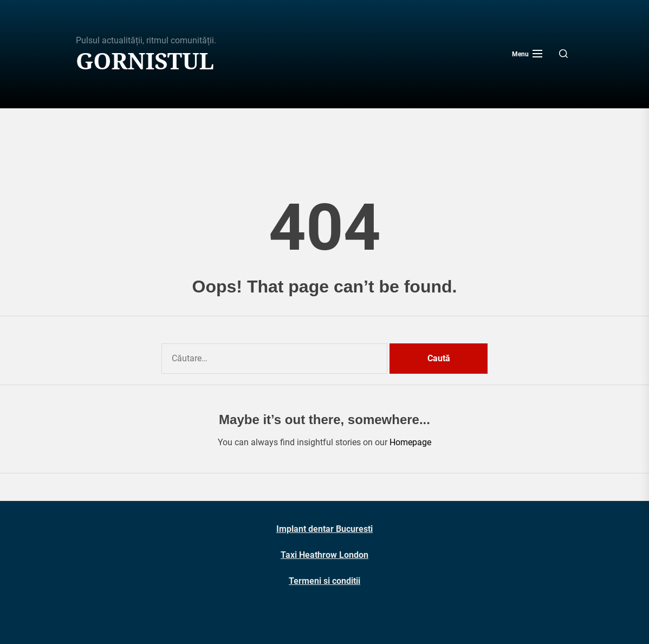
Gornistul (145, 61)
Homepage (410, 442)
